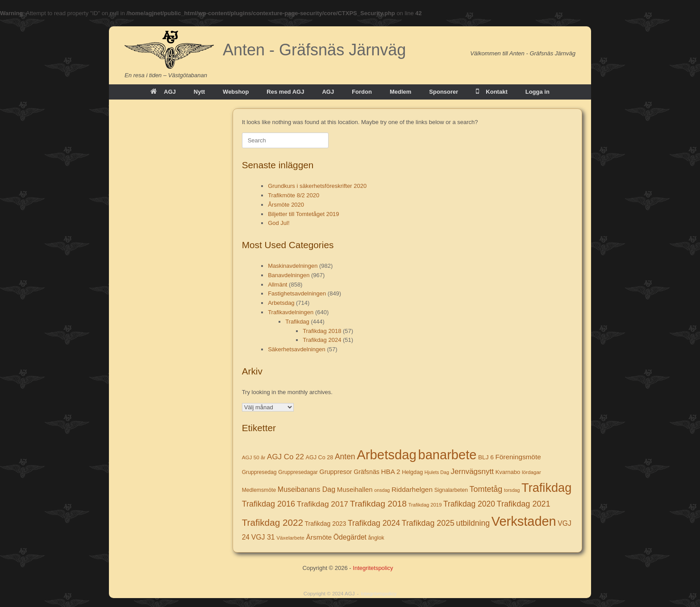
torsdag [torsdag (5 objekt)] (512, 490)
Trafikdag (297, 322)
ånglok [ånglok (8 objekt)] (376, 538)
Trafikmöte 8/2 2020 (294, 195)
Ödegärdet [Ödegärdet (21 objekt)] (350, 537)
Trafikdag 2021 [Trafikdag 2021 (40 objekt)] (524, 504)
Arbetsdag (281, 303)
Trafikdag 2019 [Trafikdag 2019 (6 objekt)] (425, 505)
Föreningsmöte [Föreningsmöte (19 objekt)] (518, 457)
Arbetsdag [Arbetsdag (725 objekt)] (387, 455)
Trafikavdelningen (291, 312)
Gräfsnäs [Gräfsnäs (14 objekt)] (367, 472)
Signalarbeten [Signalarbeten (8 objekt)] (451, 490)
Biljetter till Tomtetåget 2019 (303, 214)
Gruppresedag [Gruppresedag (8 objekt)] (259, 472)
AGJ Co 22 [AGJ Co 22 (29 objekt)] (285, 457)
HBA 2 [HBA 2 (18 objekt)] (391, 472)
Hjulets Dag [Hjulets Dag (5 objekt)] (437, 472)
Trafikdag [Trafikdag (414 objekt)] (546, 488)
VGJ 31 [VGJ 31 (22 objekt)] (263, 537)
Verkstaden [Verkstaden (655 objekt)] (524, 521)
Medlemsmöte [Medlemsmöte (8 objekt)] (259, 490)
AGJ (163, 92)
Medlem (400, 92)
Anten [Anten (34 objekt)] (345, 457)
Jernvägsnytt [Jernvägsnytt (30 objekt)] (472, 472)
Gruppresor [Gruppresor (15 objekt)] (336, 472)
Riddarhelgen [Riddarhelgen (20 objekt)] (412, 489)
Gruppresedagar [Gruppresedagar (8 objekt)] (298, 472)
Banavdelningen (289, 275)
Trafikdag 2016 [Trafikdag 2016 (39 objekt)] (269, 504)
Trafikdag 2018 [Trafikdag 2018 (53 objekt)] (378, 504)
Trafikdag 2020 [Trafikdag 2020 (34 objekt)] (469, 504)
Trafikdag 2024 (322, 340)
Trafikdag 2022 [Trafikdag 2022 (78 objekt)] (273, 522)
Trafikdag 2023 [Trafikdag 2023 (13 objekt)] (326, 524)
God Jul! (279, 223)
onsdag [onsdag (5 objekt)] (382, 490)
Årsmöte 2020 (286, 205)
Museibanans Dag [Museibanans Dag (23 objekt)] (306, 489)
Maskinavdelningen (293, 266)
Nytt (199, 92)
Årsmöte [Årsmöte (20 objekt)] (319, 537)
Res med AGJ (285, 92)
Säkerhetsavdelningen (297, 349)
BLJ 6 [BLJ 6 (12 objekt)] (486, 457)
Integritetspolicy (373, 568)
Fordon (362, 92)
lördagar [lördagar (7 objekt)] (531, 472)
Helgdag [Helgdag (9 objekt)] (412, 472)
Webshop (236, 92)
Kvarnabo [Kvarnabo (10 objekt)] (508, 472)
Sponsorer (444, 92)
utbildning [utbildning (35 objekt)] (473, 523)
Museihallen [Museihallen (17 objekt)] (355, 489)
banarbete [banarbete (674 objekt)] (448, 455)
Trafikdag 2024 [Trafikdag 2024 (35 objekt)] (374, 523)
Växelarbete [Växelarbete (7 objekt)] (290, 538)
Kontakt (492, 92)
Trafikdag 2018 (322, 331)
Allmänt (277, 285)
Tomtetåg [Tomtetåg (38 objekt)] (486, 489)
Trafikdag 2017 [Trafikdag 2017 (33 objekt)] (323, 504)
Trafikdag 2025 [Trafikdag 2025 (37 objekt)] (428, 523)
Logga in (537, 92)
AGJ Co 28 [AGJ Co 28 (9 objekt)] (320, 457)
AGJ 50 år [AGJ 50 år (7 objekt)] (254, 457)
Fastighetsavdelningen (297, 293)
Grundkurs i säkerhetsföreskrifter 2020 (317, 186)
